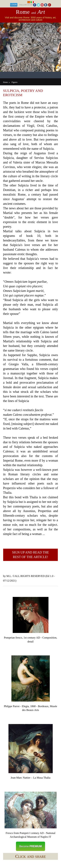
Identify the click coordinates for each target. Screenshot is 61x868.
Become (30, 846)
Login (14, 5)
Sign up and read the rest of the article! (30, 555)
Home (5, 82)
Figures (14, 82)
